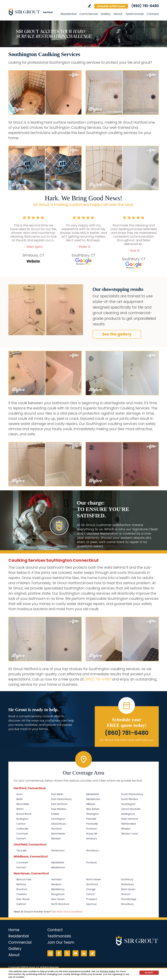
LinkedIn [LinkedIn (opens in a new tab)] (84, 953)
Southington (128, 804)
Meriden (56, 839)
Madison (56, 884)
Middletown (93, 799)
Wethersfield (128, 824)
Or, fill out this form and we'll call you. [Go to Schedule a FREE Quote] (127, 740)
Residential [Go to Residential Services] (69, 14)
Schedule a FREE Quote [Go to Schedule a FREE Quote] (111, 6)
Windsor (126, 829)
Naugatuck (58, 894)
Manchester (58, 834)
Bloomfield (23, 804)
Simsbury (92, 839)
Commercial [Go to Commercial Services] (89, 14)
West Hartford (130, 819)
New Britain (93, 809)
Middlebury (58, 889)
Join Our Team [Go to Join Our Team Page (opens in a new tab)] (61, 942)
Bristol (20, 809)
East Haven (23, 899)
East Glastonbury (61, 799)
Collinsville (22, 829)
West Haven (128, 889)
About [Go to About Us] (118, 14)
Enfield (55, 814)
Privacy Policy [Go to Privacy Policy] (108, 971)
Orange (91, 889)
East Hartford (59, 804)
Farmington (58, 819)
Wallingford (128, 814)
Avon (19, 794)
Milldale (91, 804)
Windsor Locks (129, 834)
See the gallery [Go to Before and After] (117, 334)
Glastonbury (59, 824)
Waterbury (127, 884)
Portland (91, 829)
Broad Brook (24, 814)
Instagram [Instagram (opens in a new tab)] (50, 953)
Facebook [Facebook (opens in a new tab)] (59, 953)
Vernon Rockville (131, 809)
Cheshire (21, 894)
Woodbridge (129, 899)
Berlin (19, 799)
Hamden (56, 879)
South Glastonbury (132, 794)
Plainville (91, 819)
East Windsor (59, 809)
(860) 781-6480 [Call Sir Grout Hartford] (145, 6)
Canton (21, 824)
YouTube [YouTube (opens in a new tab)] (76, 953)
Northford (92, 884)
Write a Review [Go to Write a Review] (89, 6)
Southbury (127, 879)
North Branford (60, 904)
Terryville (21, 850)
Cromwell (22, 834)
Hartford (56, 829)
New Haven (58, 899)
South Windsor (130, 799)
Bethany (21, 884)
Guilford (21, 904)
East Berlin (57, 794)
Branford (22, 889)
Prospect (92, 899)
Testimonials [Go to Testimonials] (135, 14)
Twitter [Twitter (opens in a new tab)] (67, 953)
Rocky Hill (92, 834)
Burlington (22, 819)
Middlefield (93, 794)
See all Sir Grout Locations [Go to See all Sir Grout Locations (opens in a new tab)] (67, 912)
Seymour (91, 904)
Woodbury (93, 850)
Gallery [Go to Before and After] (106, 14)
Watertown (58, 850)
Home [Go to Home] (14, 930)
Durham (21, 839)
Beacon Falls (24, 879)
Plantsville (92, 824)
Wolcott (126, 894)
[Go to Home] (32, 12)
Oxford (90, 894)
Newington (93, 814)
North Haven (94, 879)
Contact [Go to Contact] (153, 14)
